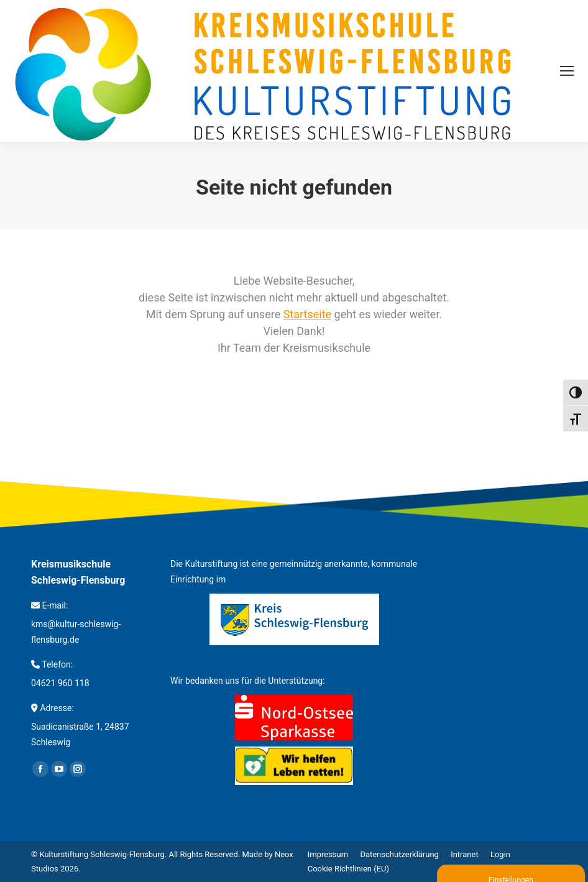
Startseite (307, 314)
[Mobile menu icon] (567, 71)
